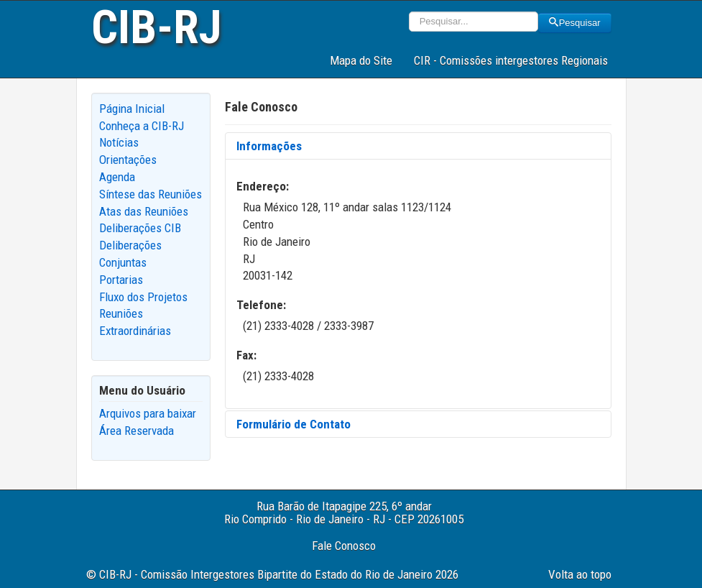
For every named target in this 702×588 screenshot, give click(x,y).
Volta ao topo (580, 574)
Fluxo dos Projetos (143, 297)
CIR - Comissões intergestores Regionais (511, 60)
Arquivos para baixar (148, 413)
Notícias (119, 142)
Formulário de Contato (294, 424)
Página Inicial (132, 109)
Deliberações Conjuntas (130, 254)
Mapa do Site (361, 60)
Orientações (128, 160)
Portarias (121, 280)
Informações (269, 146)
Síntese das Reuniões (151, 194)
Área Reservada (137, 431)
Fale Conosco (344, 546)
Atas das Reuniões (144, 211)
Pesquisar (575, 23)
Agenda (117, 177)
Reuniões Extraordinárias (135, 322)
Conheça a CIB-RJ (142, 126)
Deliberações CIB (140, 228)
